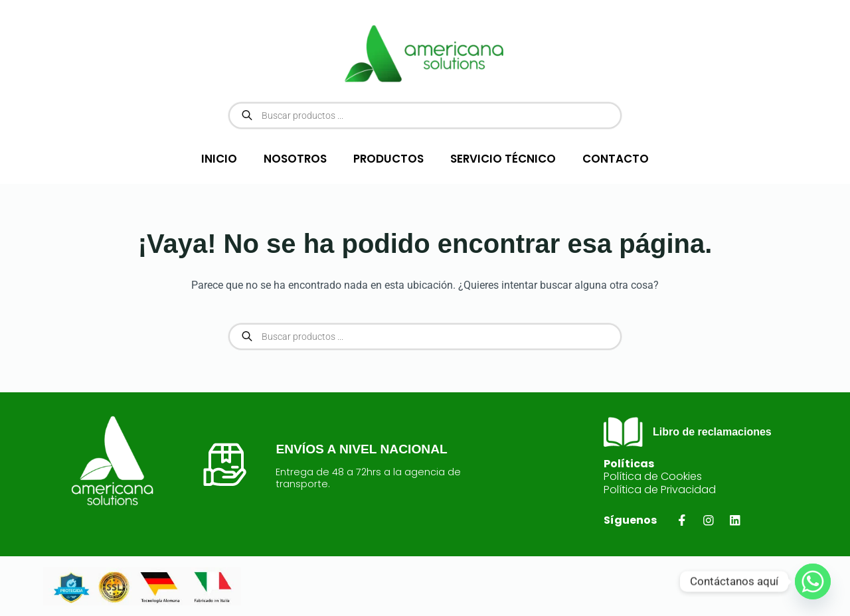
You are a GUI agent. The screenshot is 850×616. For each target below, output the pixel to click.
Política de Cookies (653, 476)
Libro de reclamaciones (712, 432)
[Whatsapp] (813, 581)
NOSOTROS (295, 159)
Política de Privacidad (660, 490)
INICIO (219, 159)
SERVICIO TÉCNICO (503, 159)
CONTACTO (616, 159)
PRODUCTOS (388, 159)
